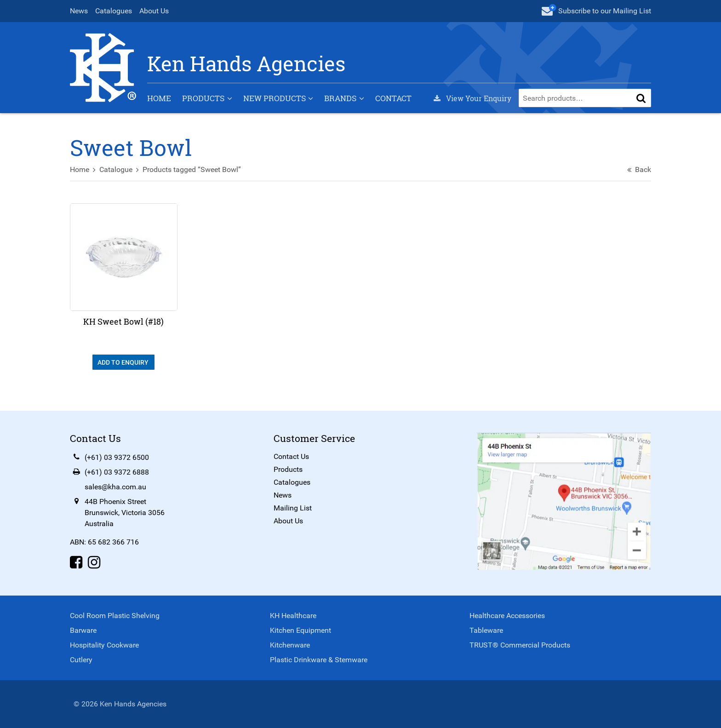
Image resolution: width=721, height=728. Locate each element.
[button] (641, 98)
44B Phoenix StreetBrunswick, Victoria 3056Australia (125, 513)
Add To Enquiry (124, 362)
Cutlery (81, 660)
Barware (83, 630)
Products (203, 98)
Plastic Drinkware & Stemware (319, 660)
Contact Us (291, 456)
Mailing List (293, 508)
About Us (154, 11)
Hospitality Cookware (104, 645)
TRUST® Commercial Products (520, 645)
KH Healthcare (293, 616)
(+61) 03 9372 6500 (117, 457)
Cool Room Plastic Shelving (115, 616)
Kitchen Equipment (300, 630)
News (79, 11)
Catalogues (114, 11)
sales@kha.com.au (115, 487)
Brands (340, 98)
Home (159, 98)
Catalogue (116, 169)
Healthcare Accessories (507, 616)
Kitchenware (290, 645)
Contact (393, 98)
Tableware (486, 630)
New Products (275, 98)
